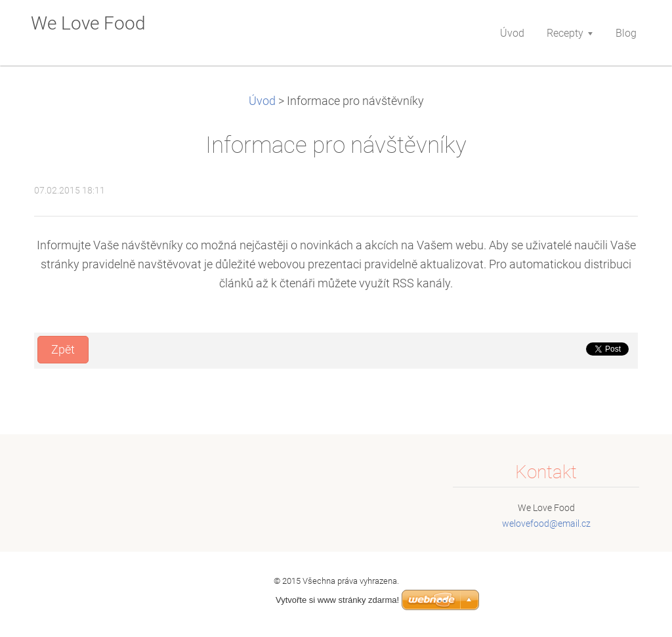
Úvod (262, 101)
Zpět (63, 350)
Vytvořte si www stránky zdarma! (337, 600)
